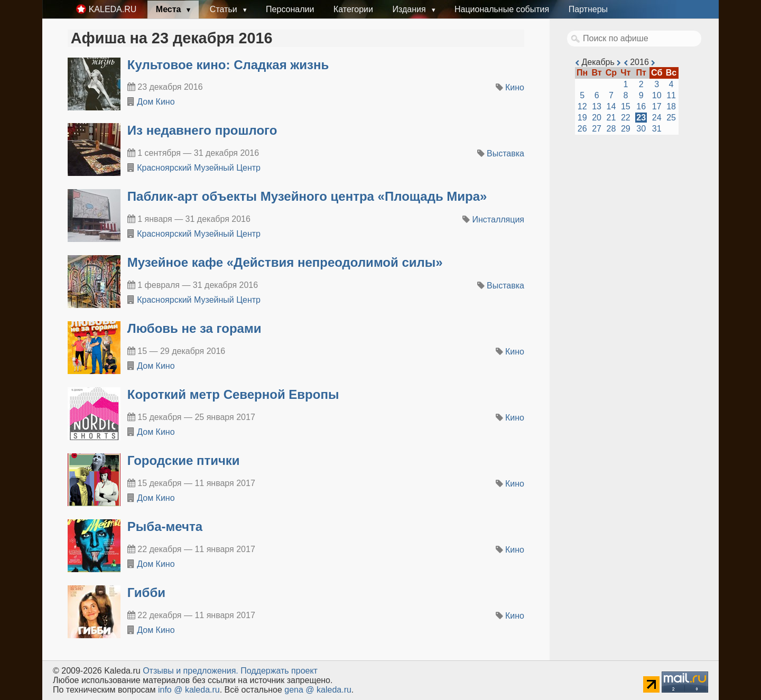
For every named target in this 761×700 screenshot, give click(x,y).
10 (657, 95)
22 (626, 118)
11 (671, 95)
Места (170, 9)
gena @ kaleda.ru (318, 690)
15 (626, 106)
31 (657, 129)
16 (641, 106)
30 (641, 129)
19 (582, 118)
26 (582, 129)
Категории (353, 9)
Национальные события (502, 9)
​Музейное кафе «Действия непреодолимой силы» (285, 262)
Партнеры (588, 9)
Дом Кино (156, 102)
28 (611, 129)
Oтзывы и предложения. (191, 671)
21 (611, 118)
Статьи (225, 9)
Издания (410, 9)
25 (671, 118)
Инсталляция (498, 220)
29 (626, 129)
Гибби (146, 592)
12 (582, 106)
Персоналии (290, 9)
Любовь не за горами (194, 328)
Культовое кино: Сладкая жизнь (228, 65)
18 (671, 106)
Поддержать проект (279, 671)
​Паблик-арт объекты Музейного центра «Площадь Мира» (307, 196)
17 (657, 106)
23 (641, 118)
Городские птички (184, 460)
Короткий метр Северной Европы (233, 394)
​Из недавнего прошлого (202, 130)
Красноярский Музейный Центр (199, 168)
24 (657, 118)
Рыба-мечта (165, 526)
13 (597, 106)
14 (611, 106)
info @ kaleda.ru (189, 690)
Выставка (505, 153)
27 (597, 129)
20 (597, 118)
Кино (515, 87)
